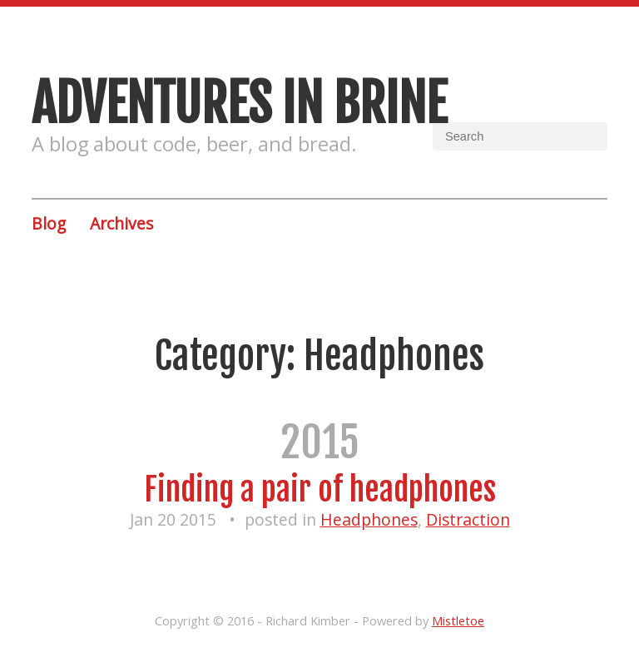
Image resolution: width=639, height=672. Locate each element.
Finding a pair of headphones (320, 489)
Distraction (468, 519)
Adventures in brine (239, 103)
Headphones (369, 519)
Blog (49, 223)
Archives (121, 223)
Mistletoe (458, 620)
